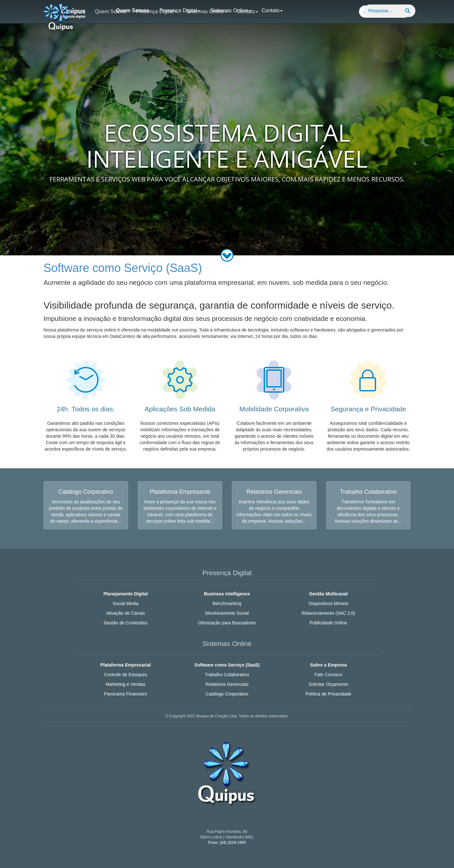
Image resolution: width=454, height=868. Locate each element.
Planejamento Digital (126, 594)
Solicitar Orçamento (328, 684)
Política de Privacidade (328, 694)
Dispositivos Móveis (328, 603)
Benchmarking (227, 603)
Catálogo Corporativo (227, 694)
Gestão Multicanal (328, 594)
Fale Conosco (328, 675)
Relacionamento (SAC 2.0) (329, 613)
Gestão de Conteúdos (126, 623)
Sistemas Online (231, 10)
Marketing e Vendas (126, 684)
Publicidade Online (329, 623)
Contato (272, 10)
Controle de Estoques (126, 675)
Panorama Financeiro (126, 694)
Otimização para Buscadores (227, 623)
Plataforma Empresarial (126, 665)
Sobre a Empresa (328, 665)
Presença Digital (180, 10)
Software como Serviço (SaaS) (227, 665)
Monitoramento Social (227, 613)
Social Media (126, 603)
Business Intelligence (227, 594)
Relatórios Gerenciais (227, 684)
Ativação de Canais (126, 613)
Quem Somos (132, 10)
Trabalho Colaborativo (227, 675)
